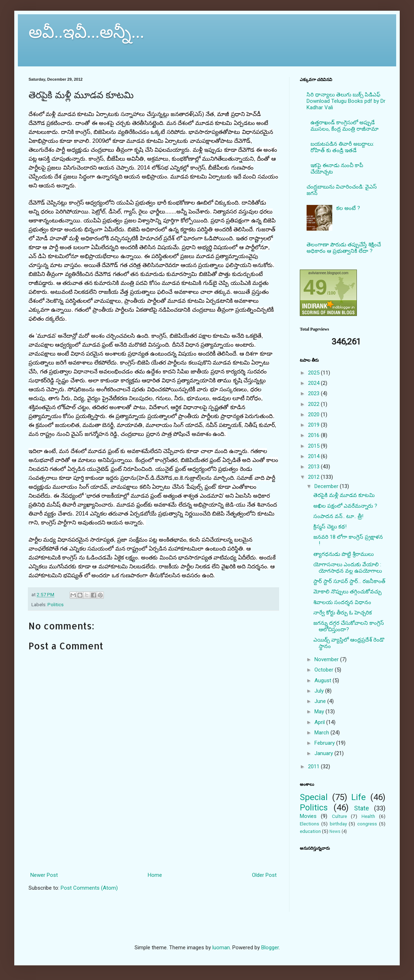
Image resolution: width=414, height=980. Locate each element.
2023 (314, 393)
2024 (314, 383)
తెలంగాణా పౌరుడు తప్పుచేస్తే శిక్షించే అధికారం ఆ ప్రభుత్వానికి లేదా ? (344, 248)
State (362, 808)
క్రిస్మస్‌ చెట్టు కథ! (330, 527)
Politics (55, 604)
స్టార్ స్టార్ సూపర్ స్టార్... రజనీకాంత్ (349, 581)
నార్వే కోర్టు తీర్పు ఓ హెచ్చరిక (343, 613)
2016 (314, 435)
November (327, 659)
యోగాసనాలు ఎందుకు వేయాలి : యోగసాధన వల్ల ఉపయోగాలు (348, 568)
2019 (314, 425)
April (320, 722)
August (324, 680)
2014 (314, 456)
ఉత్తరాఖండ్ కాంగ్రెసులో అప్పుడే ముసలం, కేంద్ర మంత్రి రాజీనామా (345, 126)
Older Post (264, 875)
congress (367, 824)
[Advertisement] (154, 838)
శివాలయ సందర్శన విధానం (342, 602)
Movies (308, 816)
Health (368, 816)
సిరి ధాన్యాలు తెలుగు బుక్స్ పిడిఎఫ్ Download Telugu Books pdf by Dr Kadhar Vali (346, 101)
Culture (339, 816)
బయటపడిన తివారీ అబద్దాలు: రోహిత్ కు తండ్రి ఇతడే (342, 147)
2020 (314, 414)
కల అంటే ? (348, 208)
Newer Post (44, 875)
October (325, 670)
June (321, 701)
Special (314, 797)
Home (155, 875)
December (327, 486)
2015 (314, 446)
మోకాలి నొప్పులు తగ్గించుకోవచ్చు (347, 592)
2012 (314, 477)
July (320, 691)
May (320, 712)
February (325, 743)
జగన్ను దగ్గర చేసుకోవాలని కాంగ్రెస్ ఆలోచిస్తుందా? (349, 626)
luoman (221, 948)
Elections (309, 824)
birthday (338, 824)
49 (315, 287)
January (324, 753)
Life (359, 797)
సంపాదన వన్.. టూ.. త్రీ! (338, 516)
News (335, 831)
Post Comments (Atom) (89, 888)
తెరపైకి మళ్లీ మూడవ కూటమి (344, 495)
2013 (314, 467)
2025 (314, 373)
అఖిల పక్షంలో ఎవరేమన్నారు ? (345, 506)
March (322, 733)
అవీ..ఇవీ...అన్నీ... (86, 32)
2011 (314, 767)
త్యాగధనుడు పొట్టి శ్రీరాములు (344, 554)
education (310, 831)
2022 (314, 404)
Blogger (270, 948)
